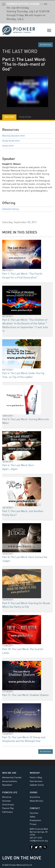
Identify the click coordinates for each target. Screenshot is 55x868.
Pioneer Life (10, 793)
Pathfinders (8, 812)
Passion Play (8, 808)
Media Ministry (36, 801)
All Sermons (46, 45)
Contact (35, 808)
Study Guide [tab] (25, 117)
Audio (8, 146)
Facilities (34, 813)
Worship (35, 773)
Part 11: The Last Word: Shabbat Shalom (25, 695)
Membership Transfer (12, 778)
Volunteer (7, 801)
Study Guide (11, 141)
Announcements (10, 781)
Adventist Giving (10, 209)
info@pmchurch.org (39, 841)
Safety (32, 817)
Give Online (35, 797)
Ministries (7, 797)
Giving (34, 793)
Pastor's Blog (36, 778)
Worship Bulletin (14, 136)
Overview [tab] (9, 117)
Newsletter (7, 785)
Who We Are (9, 773)
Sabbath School (37, 785)
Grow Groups (8, 805)
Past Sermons (36, 781)
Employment (35, 820)
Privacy (33, 824)
